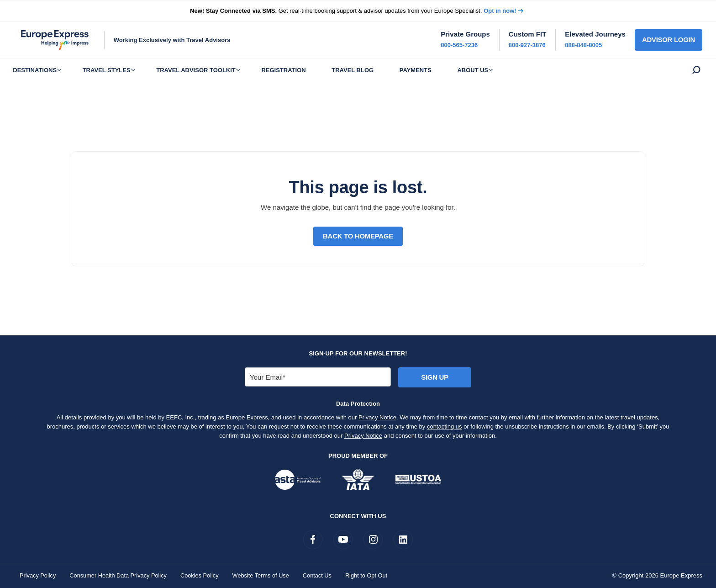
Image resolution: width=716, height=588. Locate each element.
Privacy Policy (38, 575)
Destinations (37, 70)
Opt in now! (500, 11)
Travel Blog (368, 70)
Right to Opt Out (372, 575)
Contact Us (322, 575)
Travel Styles (112, 70)
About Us (495, 70)
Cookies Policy (203, 575)
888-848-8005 (583, 45)
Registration (295, 70)
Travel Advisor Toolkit (205, 70)
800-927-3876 (527, 45)
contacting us (445, 426)
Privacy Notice (377, 417)
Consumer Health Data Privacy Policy (120, 575)
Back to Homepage (358, 236)
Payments (434, 70)
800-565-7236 (459, 45)
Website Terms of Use (265, 575)
